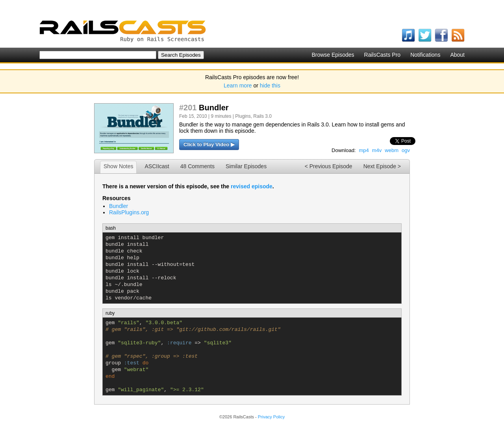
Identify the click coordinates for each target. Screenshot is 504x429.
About (457, 55)
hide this (270, 85)
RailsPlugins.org (129, 212)
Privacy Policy (271, 417)
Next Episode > (382, 166)
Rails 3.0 (262, 116)
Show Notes (118, 166)
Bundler (119, 206)
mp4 (364, 150)
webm (392, 150)
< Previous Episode (329, 166)
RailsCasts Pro (383, 55)
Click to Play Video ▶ (209, 144)
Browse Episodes (333, 55)
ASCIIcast (157, 166)
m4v (377, 150)
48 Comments (197, 166)
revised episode (252, 186)
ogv (406, 150)
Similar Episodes (246, 166)
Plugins (243, 116)
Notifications (425, 55)
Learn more (238, 85)
